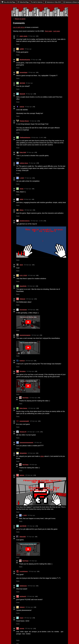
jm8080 (22, 49)
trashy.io (22, 361)
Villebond (22, 299)
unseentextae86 (24, 421)
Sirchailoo (23, 371)
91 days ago (32, 163)
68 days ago (35, 137)
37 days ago (34, 60)
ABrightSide (23, 453)
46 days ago (29, 83)
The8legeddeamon (25, 137)
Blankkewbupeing (25, 60)
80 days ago (30, 152)
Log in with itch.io (19, 27)
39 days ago (32, 72)
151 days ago (31, 526)
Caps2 (21, 618)
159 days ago (32, 571)
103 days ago (31, 286)
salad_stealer (24, 36)
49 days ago (29, 94)
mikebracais (23, 586)
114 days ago (30, 371)
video (42, 456)
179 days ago (31, 596)
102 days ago (34, 221)
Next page (48, 31)
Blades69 (22, 94)
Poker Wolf (23, 152)
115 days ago (32, 408)
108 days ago (35, 335)
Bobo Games (23, 408)
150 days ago (29, 475)
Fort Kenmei (23, 310)
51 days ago (33, 121)
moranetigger (24, 72)
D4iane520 (23, 537)
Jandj (21, 265)
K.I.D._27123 (23, 275)
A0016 (21, 199)
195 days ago (29, 607)
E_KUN (22, 178)
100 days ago (28, 210)
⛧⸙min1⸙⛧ (23, 432)
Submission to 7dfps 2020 (53, 2)
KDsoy (22, 210)
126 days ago (31, 432)
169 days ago (31, 586)
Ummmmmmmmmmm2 (26, 442)
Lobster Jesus (24, 163)
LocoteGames (24, 571)
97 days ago (28, 178)
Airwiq (22, 189)
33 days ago (28, 49)
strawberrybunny (25, 221)
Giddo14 (22, 607)
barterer (22, 475)
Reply (18, 44)
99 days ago (28, 199)
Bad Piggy (26, 398)
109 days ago (29, 361)
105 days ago (30, 299)
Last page (56, 31)
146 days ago (31, 453)
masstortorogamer (25, 335)
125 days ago (33, 421)
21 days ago (32, 36)
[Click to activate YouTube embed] (28, 322)
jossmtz (22, 628)
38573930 (22, 83)
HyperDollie (23, 286)
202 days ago (29, 628)
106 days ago (31, 310)
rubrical (22, 107)
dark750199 (23, 526)
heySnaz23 (23, 596)
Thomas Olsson (24, 121)
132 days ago (38, 442)
